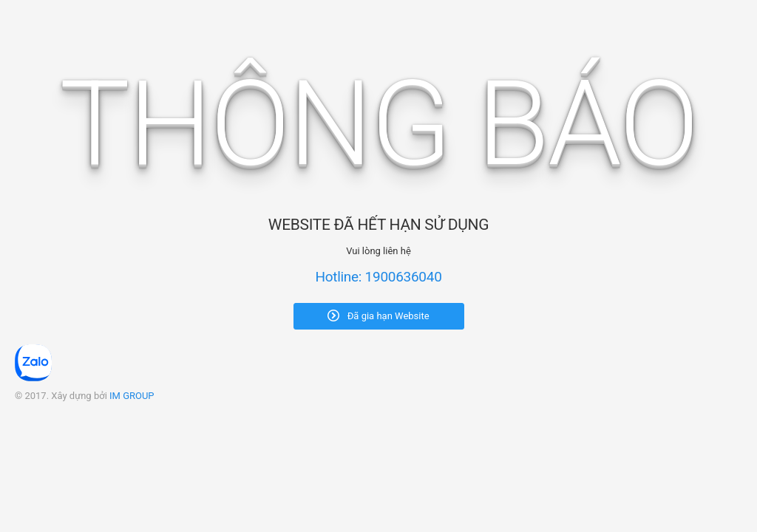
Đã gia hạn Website (378, 316)
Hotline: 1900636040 (378, 277)
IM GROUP (132, 396)
